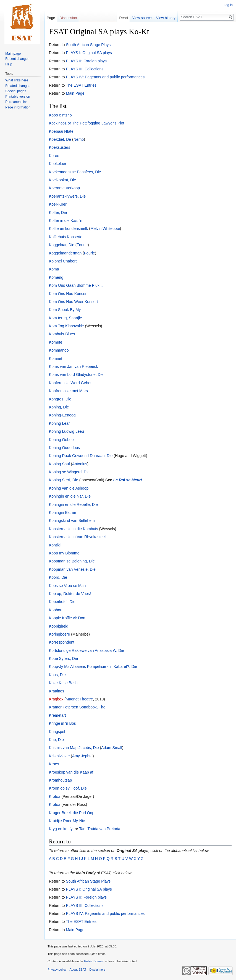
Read (123, 18)
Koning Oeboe (61, 440)
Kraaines (57, 691)
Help (9, 64)
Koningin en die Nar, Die (70, 496)
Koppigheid (59, 626)
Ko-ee (54, 156)
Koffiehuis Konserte (66, 237)
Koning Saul (59, 464)
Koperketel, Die (62, 602)
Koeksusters (60, 147)
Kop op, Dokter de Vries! (70, 594)
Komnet (56, 358)
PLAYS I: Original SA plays (89, 53)
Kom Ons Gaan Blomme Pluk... (76, 285)
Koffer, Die (58, 213)
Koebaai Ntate (61, 131)
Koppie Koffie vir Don (67, 618)
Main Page (75, 93)
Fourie (82, 245)
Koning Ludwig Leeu (66, 431)
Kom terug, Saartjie (65, 318)
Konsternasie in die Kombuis (73, 529)
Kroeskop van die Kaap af (71, 772)
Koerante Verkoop (64, 188)
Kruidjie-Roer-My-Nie (67, 821)
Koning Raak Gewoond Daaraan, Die (81, 456)
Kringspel (57, 732)
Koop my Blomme (64, 553)
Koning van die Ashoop (69, 488)
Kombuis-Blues (62, 334)
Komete (56, 342)
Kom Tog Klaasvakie (66, 326)
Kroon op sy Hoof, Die (68, 788)
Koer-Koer (58, 204)
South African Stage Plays (88, 45)
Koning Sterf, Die (64, 480)
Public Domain (94, 961)
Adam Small (112, 748)
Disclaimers (98, 970)
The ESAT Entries (81, 85)
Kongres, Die (60, 399)
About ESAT (78, 970)
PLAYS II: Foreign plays (86, 61)
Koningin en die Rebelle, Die (73, 504)
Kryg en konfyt (61, 829)
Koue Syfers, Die (63, 658)
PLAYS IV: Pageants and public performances (105, 77)
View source (142, 18)
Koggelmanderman (65, 253)
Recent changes (17, 59)
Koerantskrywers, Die (67, 196)
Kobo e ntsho (60, 115)
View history (166, 18)
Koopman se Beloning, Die (72, 561)
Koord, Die (58, 577)
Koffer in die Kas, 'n (66, 221)
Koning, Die (59, 407)
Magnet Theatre (79, 699)
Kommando (59, 350)
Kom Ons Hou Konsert (68, 294)
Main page (13, 54)
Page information (18, 107)
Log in (228, 5)
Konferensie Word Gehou (71, 383)
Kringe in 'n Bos (62, 723)
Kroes (54, 764)
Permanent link (16, 102)
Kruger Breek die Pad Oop (72, 813)
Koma (54, 269)
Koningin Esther (63, 512)
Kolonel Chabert (63, 261)
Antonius (80, 464)
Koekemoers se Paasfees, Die (75, 172)
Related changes (18, 86)
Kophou (56, 610)
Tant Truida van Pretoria (100, 829)
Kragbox (56, 699)
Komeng (56, 277)
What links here (17, 80)
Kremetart (57, 715)
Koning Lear (59, 423)
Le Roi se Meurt (128, 480)
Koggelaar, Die (62, 245)
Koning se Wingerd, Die (69, 472)
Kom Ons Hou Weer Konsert (73, 302)
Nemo (79, 139)
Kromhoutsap (60, 780)
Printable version (18, 97)
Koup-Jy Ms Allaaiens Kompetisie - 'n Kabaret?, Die (93, 666)
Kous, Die (57, 675)
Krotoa (55, 796)
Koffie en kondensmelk (68, 229)
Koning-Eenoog (62, 415)
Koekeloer (58, 164)
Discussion (68, 18)
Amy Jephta (82, 756)
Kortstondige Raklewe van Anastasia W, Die (86, 650)
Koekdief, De (60, 139)
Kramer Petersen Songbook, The (77, 707)
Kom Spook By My (65, 310)
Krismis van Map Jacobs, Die (74, 748)
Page (51, 18)
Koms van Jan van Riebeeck (73, 366)
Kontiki (55, 545)
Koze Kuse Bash (63, 683)
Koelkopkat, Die (62, 180)
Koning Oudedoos (64, 448)
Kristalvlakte (59, 756)
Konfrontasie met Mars (68, 391)
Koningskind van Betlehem (72, 520)
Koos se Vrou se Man (67, 586)
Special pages (16, 91)
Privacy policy (57, 970)
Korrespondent (62, 642)
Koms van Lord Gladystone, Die (76, 375)
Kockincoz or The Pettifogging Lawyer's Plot (86, 123)
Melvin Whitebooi (105, 229)
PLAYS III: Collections (85, 69)
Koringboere (59, 634)
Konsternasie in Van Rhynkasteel (77, 537)
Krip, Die (56, 740)
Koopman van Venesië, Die (72, 569)
